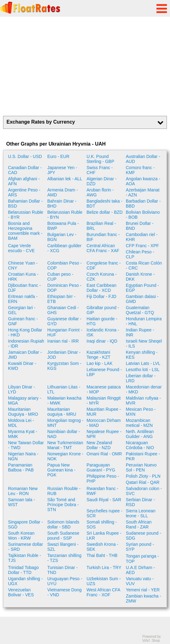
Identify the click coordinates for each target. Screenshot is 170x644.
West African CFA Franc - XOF (103, 592)
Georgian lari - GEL (22, 310)
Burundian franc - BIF (103, 237)
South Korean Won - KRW (21, 536)
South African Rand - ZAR (139, 524)
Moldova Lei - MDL (21, 423)
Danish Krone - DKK (140, 277)
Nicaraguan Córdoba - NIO (140, 445)
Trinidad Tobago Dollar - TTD (23, 570)
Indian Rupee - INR (140, 332)
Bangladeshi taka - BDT (104, 204)
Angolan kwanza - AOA (143, 181)
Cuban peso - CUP (60, 277)
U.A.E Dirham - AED (140, 570)
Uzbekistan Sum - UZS (104, 581)
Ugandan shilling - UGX (25, 581)
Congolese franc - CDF (104, 265)
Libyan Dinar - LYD (21, 389)
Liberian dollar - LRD (141, 378)
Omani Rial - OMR (104, 454)
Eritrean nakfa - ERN (23, 299)
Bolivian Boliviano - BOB (143, 215)
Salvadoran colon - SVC (144, 491)
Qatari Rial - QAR (143, 482)
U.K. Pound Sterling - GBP (100, 159)
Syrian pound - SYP (140, 547)
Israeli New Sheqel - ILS (144, 344)
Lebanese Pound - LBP (104, 372)
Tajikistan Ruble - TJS (25, 558)
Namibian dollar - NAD (64, 434)
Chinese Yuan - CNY (23, 265)
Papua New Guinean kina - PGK (61, 470)
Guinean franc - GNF (23, 321)
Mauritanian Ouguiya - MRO (23, 412)
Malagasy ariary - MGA (25, 401)
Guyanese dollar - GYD (64, 321)
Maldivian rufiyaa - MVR (143, 401)
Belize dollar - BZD (105, 212)
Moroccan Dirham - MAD (104, 423)
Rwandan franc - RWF (102, 491)
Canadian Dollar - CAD (25, 170)
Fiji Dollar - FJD (101, 296)
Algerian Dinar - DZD (102, 181)
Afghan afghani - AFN (24, 181)
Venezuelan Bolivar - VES (21, 592)
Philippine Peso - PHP (103, 479)
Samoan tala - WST (21, 502)
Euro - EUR (58, 156)
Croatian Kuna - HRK (23, 277)
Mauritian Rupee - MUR (104, 412)
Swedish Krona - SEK (102, 547)
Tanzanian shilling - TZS (64, 558)
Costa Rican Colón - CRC (144, 265)
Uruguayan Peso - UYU (65, 581)
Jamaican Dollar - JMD (25, 355)
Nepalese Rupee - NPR (104, 434)
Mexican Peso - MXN (141, 412)
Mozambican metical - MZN (139, 423)
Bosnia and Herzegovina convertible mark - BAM (25, 231)
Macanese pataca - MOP (104, 389)
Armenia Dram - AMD (63, 192)
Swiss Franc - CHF (100, 170)
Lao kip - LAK (100, 363)
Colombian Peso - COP (64, 265)
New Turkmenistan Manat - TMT (65, 445)
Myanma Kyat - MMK (23, 434)
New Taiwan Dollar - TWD (26, 445)
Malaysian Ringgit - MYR (104, 401)
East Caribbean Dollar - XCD (102, 288)
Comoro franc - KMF (140, 170)
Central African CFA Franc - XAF (103, 248)
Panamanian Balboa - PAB (21, 467)
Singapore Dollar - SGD (25, 524)
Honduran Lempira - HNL (144, 321)
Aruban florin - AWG (100, 192)
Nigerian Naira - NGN (23, 456)
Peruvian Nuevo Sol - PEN (141, 467)
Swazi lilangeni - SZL (63, 547)
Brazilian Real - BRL (101, 226)
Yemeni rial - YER (143, 590)
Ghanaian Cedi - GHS (63, 310)
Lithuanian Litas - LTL (64, 389)
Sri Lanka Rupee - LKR (104, 536)
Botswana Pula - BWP (63, 226)
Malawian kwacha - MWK (64, 401)
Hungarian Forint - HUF (65, 332)
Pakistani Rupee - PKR (143, 456)
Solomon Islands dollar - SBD (63, 524)
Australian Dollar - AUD (143, 159)
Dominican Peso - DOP (64, 288)
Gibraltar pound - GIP (103, 310)
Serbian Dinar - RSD (140, 502)
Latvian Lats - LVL (143, 363)
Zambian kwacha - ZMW (143, 598)
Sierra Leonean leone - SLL (141, 513)
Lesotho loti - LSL (143, 370)
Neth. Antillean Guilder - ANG (140, 434)
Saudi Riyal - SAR (104, 500)
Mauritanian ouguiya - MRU (62, 412)
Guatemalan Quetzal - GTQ (140, 310)
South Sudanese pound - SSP (63, 536)
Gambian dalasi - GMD (142, 299)
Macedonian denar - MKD (144, 389)
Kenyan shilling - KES (142, 355)
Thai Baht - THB (102, 555)
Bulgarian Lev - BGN (62, 237)
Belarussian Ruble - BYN (65, 215)
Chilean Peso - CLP (140, 254)
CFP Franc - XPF (142, 246)
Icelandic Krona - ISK (103, 332)
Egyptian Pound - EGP (142, 288)
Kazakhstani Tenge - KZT (98, 355)
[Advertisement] (85, 66)
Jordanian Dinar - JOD (64, 355)
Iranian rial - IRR (63, 341)
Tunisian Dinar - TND (62, 570)
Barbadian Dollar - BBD (143, 204)
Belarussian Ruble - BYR (26, 215)
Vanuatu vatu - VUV (140, 581)
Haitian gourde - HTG (102, 321)
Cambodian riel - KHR (142, 237)
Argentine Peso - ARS (24, 192)
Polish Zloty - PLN (143, 476)
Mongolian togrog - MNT (65, 423)
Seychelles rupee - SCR (104, 513)
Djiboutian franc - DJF (24, 288)
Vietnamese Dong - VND (64, 592)
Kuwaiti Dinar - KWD (22, 366)
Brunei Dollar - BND (140, 226)
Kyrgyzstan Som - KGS (64, 366)
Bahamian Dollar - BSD (25, 204)
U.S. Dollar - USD (25, 156)
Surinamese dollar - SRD (25, 547)
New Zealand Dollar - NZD (99, 445)
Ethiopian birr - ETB (61, 299)
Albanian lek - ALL (65, 179)
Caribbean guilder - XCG (64, 248)
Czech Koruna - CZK (102, 277)
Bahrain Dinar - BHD (62, 204)
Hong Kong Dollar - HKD (25, 332)
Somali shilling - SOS (102, 524)
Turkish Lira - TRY (104, 567)
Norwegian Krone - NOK (65, 456)
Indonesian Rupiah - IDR (26, 344)
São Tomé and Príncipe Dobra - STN (63, 505)
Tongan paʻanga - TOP (142, 559)
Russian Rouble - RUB (64, 491)
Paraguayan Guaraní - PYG (101, 467)
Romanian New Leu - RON (23, 491)
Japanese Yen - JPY (62, 170)
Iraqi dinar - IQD (102, 341)
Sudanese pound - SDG (143, 536)
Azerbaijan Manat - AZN (143, 192)
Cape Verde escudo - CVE (21, 248)
